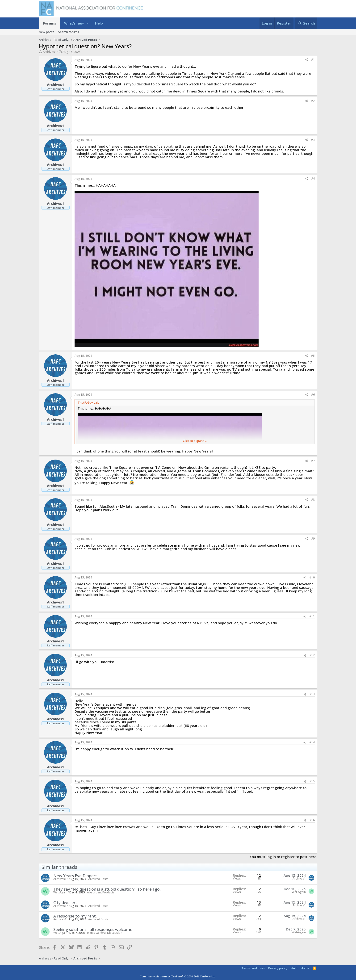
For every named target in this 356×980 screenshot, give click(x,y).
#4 (313, 178)
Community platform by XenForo (178, 976)
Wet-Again (60, 892)
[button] (88, 23)
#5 (313, 356)
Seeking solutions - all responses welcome (93, 929)
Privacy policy (278, 968)
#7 (313, 461)
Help (99, 23)
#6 (313, 395)
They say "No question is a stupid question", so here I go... (108, 889)
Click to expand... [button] (195, 441)
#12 (312, 655)
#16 (312, 820)
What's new (74, 23)
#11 (312, 616)
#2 (313, 101)
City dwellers (65, 903)
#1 (313, 60)
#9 (313, 538)
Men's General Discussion (105, 933)
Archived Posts (98, 879)
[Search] (306, 23)
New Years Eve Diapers (75, 876)
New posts (47, 32)
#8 (313, 500)
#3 (313, 140)
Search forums (69, 32)
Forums (50, 23)
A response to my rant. (75, 916)
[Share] (306, 60)
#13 (312, 694)
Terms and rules (253, 968)
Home (305, 968)
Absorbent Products (101, 892)
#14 (312, 742)
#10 (312, 577)
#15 (312, 781)
